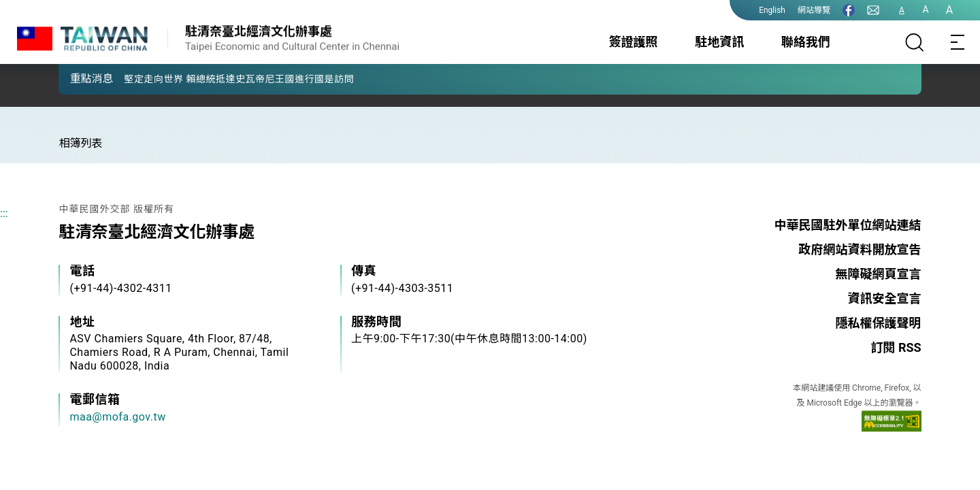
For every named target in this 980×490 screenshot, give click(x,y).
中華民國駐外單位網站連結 (848, 225)
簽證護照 (634, 42)
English (772, 10)
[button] (79, 78)
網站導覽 (814, 10)
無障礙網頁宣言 (879, 274)
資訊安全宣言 (885, 298)
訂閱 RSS (896, 347)
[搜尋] (915, 42)
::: (4, 213)
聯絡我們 (806, 42)
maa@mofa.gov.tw (117, 417)
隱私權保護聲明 (879, 323)
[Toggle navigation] (958, 42)
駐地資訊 (719, 42)
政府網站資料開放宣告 (860, 249)
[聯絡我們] (873, 10)
